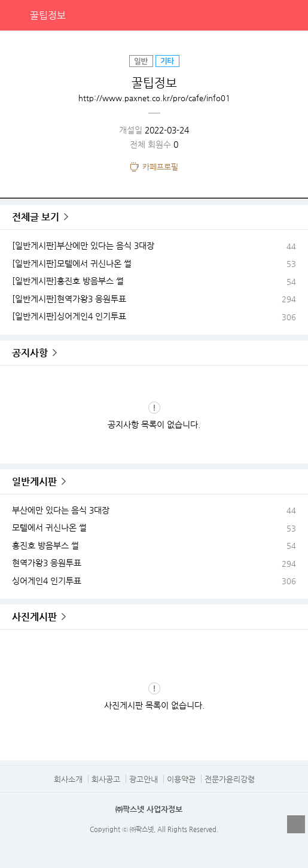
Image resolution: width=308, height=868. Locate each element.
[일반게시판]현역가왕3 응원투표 (69, 299)
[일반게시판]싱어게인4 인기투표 (69, 316)
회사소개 (68, 779)
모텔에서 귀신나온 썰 (49, 527)
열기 (296, 824)
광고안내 (144, 779)
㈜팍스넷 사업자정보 (149, 809)
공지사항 (30, 353)
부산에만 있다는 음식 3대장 (61, 510)
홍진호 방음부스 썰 (45, 545)
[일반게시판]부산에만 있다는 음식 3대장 (83, 245)
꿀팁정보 (48, 15)
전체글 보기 (36, 217)
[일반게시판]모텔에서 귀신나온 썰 (72, 263)
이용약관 (181, 779)
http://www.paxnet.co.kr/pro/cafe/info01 (154, 98)
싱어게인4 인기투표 (47, 581)
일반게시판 (34, 482)
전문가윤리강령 (230, 779)
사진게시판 (34, 617)
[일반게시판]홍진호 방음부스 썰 (68, 281)
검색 (268, 15)
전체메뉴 (292, 15)
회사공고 (106, 779)
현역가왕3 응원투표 (47, 563)
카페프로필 (160, 167)
